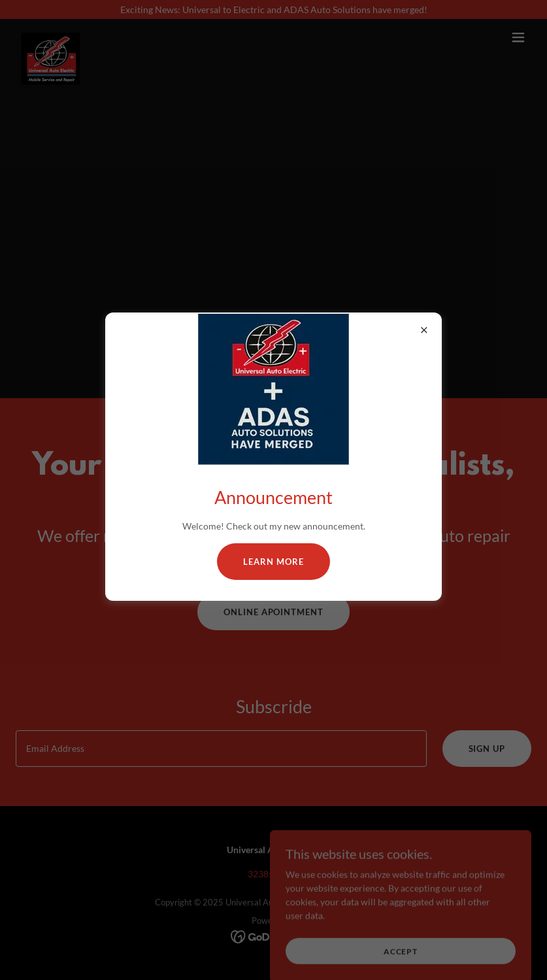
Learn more (273, 562)
